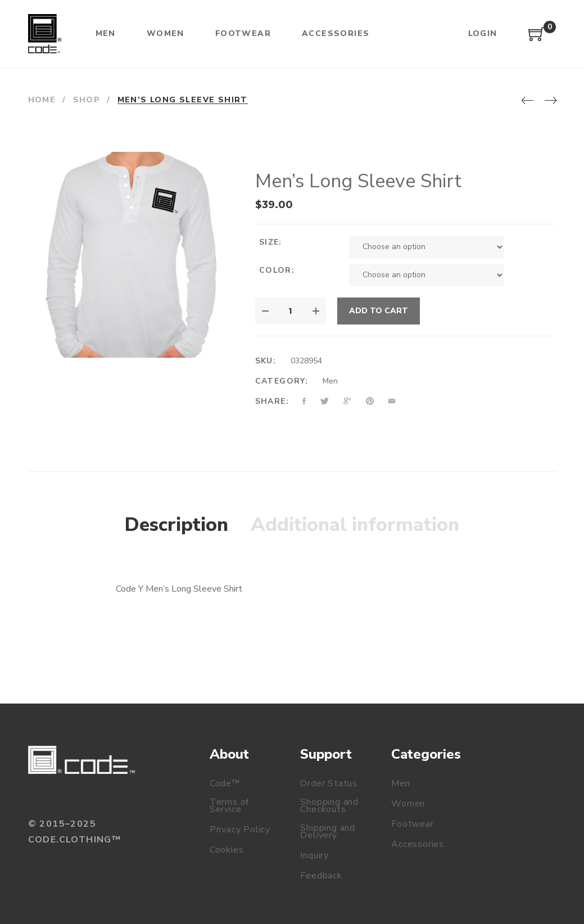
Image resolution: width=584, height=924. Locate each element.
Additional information (355, 525)
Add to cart (379, 311)
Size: (271, 242)
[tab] (176, 525)
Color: (277, 270)
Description (176, 525)
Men (330, 381)
